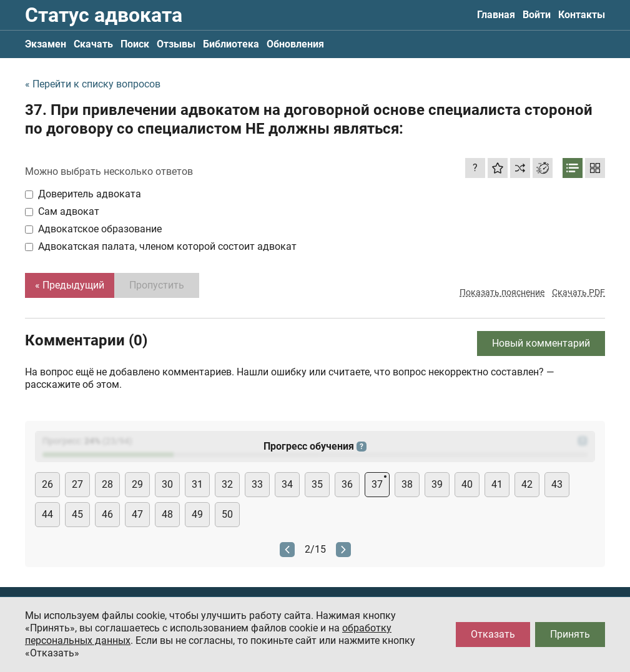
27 (77, 484)
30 (167, 484)
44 (47, 514)
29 (137, 484)
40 (467, 484)
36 (347, 484)
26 (47, 484)
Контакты (582, 15)
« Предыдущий (70, 285)
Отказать (493, 634)
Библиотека (231, 44)
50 (227, 514)
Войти (537, 15)
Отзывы (176, 44)
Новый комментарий (541, 343)
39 (437, 484)
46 (107, 514)
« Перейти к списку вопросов (93, 84)
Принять (570, 634)
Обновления (295, 44)
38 (407, 484)
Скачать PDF (578, 292)
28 (107, 484)
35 (317, 484)
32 (227, 484)
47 (137, 514)
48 (167, 514)
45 (77, 514)
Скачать (93, 44)
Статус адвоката (104, 15)
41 (497, 484)
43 (557, 484)
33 (257, 484)
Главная (496, 15)
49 (197, 514)
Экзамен (46, 44)
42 (527, 484)
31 (197, 484)
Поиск (135, 44)
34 (287, 484)
